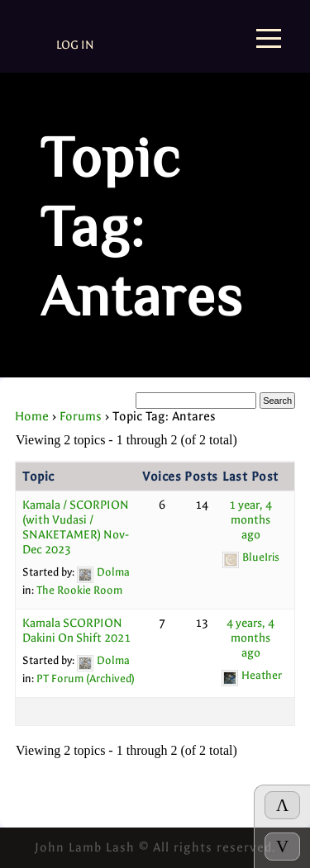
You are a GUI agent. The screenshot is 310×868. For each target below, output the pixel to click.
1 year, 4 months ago (250, 520)
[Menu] (269, 40)
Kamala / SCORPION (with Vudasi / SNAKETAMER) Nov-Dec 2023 (76, 527)
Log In (75, 45)
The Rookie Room (79, 590)
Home (32, 416)
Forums (81, 416)
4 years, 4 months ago (250, 638)
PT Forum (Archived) (86, 678)
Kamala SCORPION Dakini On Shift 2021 (76, 631)
